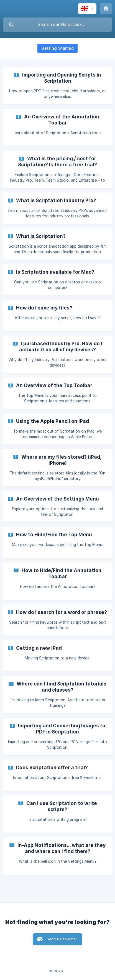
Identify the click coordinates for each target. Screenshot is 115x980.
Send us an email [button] (62, 939)
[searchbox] (57, 25)
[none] (87, 9)
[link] (57, 86)
